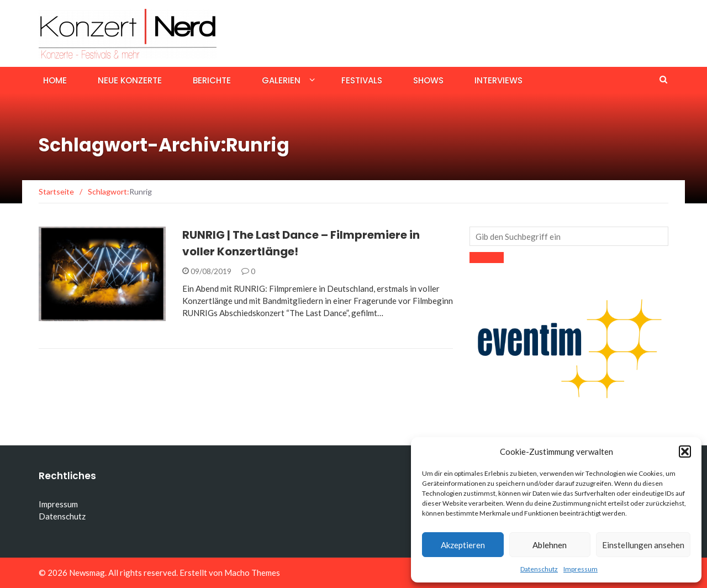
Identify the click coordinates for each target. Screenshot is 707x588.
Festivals (362, 80)
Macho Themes (252, 573)
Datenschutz (539, 569)
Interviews (498, 80)
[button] (685, 452)
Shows (428, 80)
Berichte (212, 80)
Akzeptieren (463, 545)
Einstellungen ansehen (643, 545)
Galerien (281, 80)
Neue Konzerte (130, 80)
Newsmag (87, 573)
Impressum (581, 569)
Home (55, 80)
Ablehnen (550, 545)
